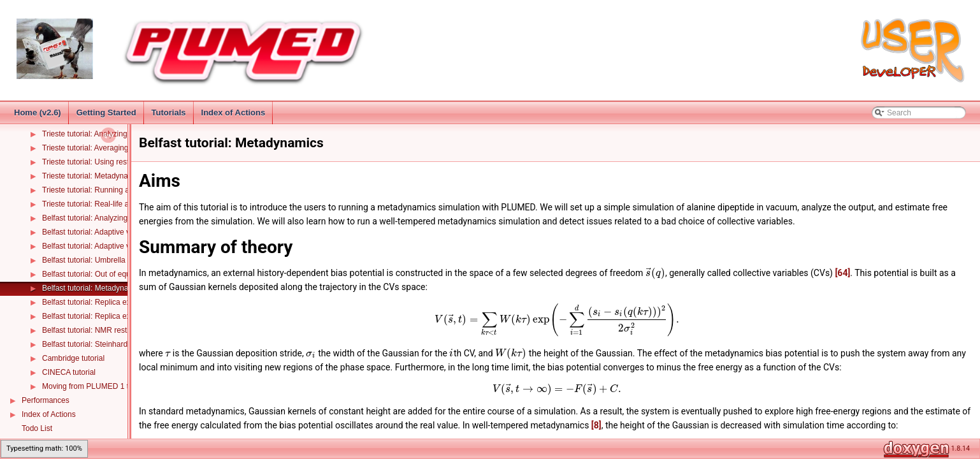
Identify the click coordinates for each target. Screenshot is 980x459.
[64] (842, 273)
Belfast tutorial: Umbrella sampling (100, 260)
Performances (46, 400)
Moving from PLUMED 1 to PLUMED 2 (108, 386)
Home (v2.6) (38, 113)
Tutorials (169, 113)
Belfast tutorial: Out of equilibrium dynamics (116, 274)
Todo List (37, 428)
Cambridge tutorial (73, 358)
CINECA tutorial (69, 372)
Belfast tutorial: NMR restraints (94, 330)
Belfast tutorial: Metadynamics (93, 288)
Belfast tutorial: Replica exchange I (101, 302)
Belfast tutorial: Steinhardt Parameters (107, 344)
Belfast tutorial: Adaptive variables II (103, 246)
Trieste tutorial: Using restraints (95, 162)
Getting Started (106, 113)
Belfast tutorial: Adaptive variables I (102, 232)
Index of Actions (234, 113)
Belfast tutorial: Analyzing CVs (93, 218)
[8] (596, 425)
